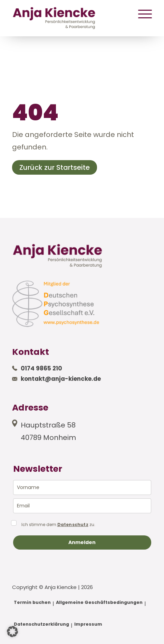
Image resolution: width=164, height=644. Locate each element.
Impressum (88, 624)
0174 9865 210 (41, 368)
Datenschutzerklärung (41, 624)
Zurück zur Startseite (55, 167)
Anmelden (82, 542)
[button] (12, 632)
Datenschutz (73, 525)
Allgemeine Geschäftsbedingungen (99, 602)
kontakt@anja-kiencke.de (61, 379)
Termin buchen (32, 602)
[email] (82, 506)
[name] (82, 487)
